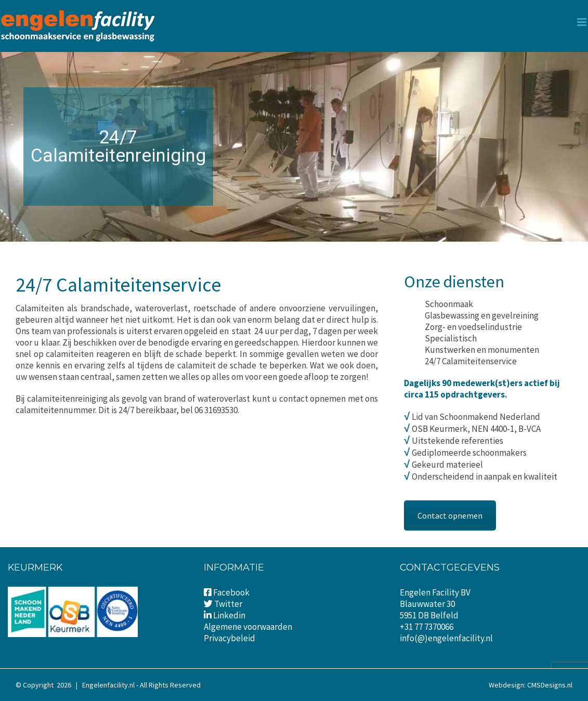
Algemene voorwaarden (248, 627)
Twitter (228, 604)
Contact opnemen (450, 515)
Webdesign (506, 685)
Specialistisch (451, 338)
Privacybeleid (230, 638)
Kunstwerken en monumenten (482, 350)
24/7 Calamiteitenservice (471, 361)
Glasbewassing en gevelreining (482, 315)
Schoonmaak (449, 304)
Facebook (231, 592)
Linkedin (225, 615)
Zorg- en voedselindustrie (473, 327)
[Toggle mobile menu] (583, 22)
